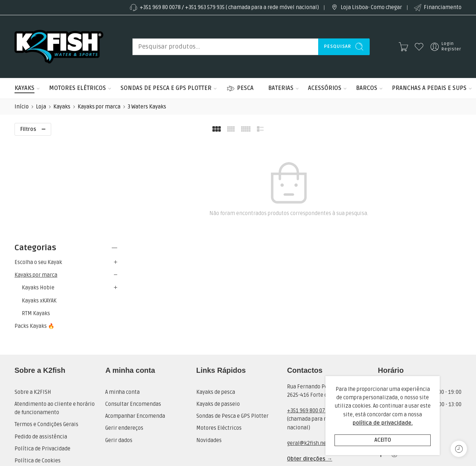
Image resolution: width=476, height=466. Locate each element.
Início (22, 107)
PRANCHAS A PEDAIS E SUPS (429, 88)
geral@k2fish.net (308, 347)
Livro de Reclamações (41, 400)
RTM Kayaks (36, 214)
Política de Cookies (38, 364)
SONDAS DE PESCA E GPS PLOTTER (166, 88)
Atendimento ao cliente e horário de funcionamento (55, 312)
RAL (19, 388)
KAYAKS (24, 88)
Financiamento (437, 8)
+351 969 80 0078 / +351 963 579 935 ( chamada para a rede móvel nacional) (224, 8)
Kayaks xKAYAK (39, 201)
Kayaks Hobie (38, 188)
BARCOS (367, 88)
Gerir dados (119, 344)
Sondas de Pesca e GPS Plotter (232, 319)
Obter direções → (310, 362)
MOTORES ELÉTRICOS (77, 88)
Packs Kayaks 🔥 (34, 227)
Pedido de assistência (41, 340)
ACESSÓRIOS (325, 88)
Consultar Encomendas (133, 307)
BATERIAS (281, 88)
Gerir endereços (124, 331)
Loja (41, 107)
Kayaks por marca (99, 107)
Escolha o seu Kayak (38, 163)
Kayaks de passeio (218, 307)
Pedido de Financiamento (46, 376)
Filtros (28, 129)
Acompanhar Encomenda (135, 319)
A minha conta (122, 295)
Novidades (209, 344)
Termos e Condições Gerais (46, 328)
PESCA (240, 88)
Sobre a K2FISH (33, 295)
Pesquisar (344, 47)
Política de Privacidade (42, 352)
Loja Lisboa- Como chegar (366, 8)
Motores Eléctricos (219, 331)
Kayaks (62, 107)
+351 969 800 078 (307, 314)
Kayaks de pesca (216, 295)
